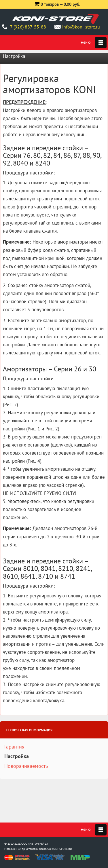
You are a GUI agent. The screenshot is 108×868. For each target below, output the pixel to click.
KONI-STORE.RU (62, 849)
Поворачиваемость (26, 766)
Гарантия (14, 747)
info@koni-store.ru (81, 27)
